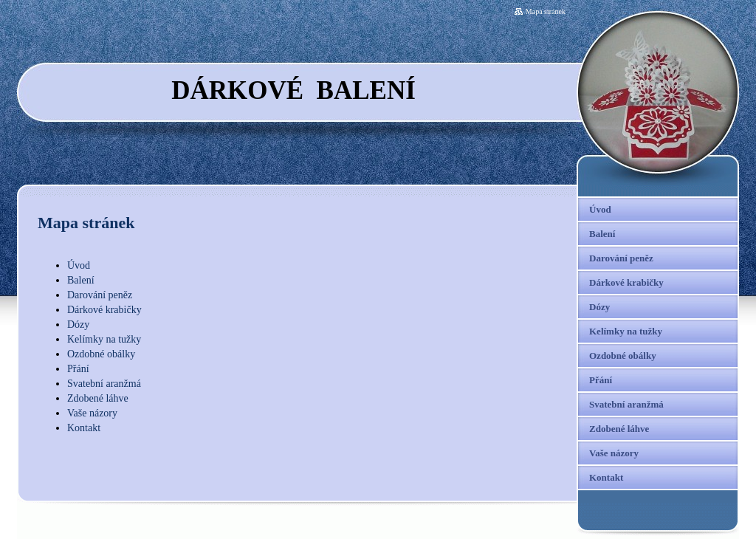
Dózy (78, 325)
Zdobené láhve (98, 398)
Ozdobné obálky (101, 354)
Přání (78, 369)
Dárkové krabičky (104, 310)
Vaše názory (92, 413)
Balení (81, 280)
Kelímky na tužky (104, 339)
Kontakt (84, 428)
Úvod (79, 265)
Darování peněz (100, 295)
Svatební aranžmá (104, 384)
